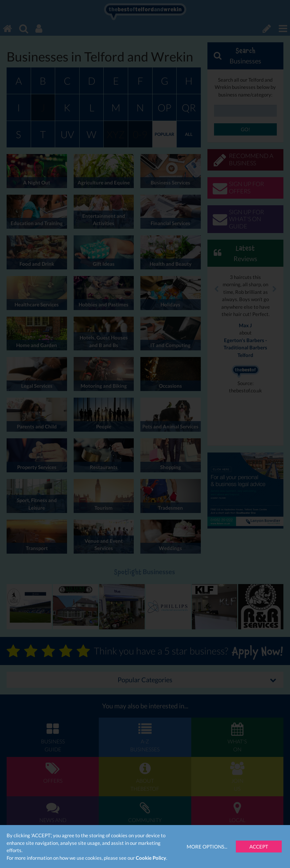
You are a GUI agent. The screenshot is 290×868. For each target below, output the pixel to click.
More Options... (207, 847)
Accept (259, 847)
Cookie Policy (151, 858)
